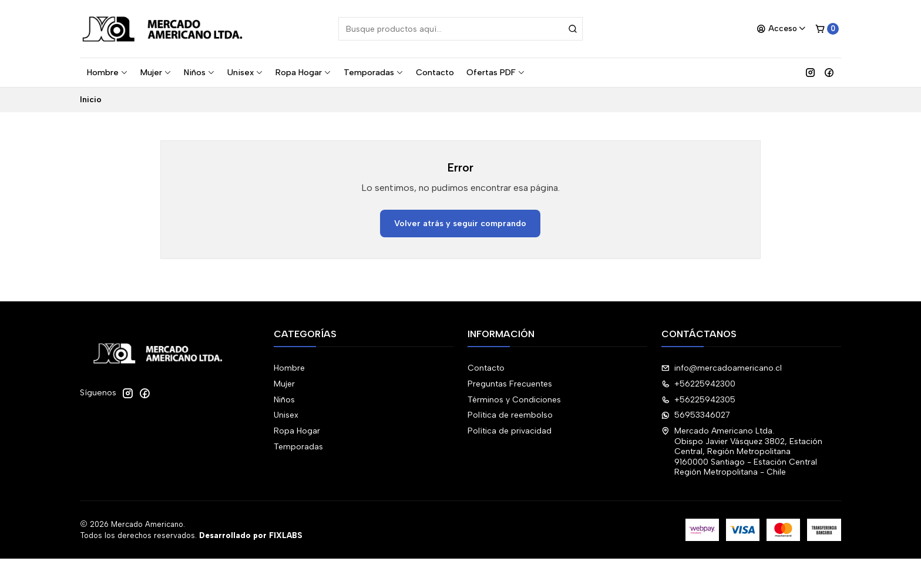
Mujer (156, 72)
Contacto (435, 72)
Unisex (245, 72)
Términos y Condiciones (514, 400)
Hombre (107, 72)
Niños (199, 72)
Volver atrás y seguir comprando (460, 223)
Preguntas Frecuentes (510, 384)
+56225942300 (698, 384)
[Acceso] (781, 29)
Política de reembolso (510, 415)
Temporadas (374, 72)
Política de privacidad (510, 431)
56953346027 (696, 415)
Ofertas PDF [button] (496, 72)
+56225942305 (698, 400)
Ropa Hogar (303, 72)
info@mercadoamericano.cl (722, 368)
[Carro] (827, 29)
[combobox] (460, 29)
